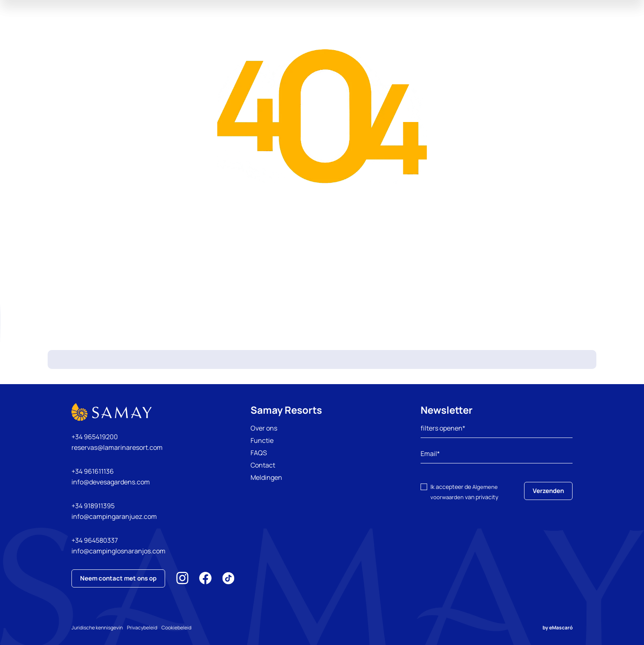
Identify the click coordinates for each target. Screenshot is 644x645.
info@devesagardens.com (111, 482)
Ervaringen (323, 29)
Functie (262, 440)
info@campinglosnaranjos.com (118, 551)
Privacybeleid (150, 628)
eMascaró (561, 628)
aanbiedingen (274, 29)
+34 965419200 (95, 437)
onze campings (219, 29)
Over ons (264, 428)
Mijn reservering (595, 29)
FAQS (259, 453)
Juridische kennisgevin (97, 628)
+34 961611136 (93, 471)
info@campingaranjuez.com (114, 516)
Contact (263, 465)
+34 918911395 (93, 506)
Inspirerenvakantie (380, 29)
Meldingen (266, 477)
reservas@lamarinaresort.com (117, 447)
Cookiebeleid (193, 628)
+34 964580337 (95, 540)
